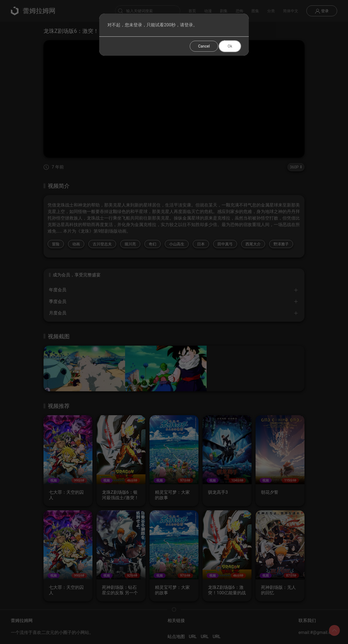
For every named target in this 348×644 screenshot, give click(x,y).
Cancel (204, 46)
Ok (230, 46)
